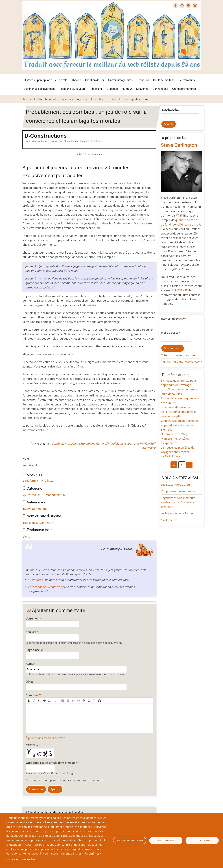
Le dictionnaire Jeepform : (45, 587)
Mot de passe (170, 333)
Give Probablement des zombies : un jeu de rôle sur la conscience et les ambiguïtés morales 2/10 (29, 462)
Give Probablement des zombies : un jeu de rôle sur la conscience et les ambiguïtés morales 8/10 (44, 462)
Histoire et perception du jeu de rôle (46, 80)
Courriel (31, 632)
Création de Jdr (95, 80)
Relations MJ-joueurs (72, 89)
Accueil (27, 99)
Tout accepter (202, 840)
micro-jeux (46, 480)
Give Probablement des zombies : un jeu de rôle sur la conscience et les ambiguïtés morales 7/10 (41, 462)
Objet (29, 682)
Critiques (112, 89)
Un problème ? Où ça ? (176, 434)
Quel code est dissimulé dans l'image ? (51, 763)
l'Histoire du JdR (190, 224)
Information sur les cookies (21, 859)
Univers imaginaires (120, 80)
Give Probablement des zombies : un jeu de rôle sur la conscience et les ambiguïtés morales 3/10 (31, 462)
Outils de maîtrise (164, 80)
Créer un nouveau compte (178, 355)
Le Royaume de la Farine (177, 513)
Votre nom (33, 618)
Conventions (160, 89)
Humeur (127, 89)
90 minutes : (36, 580)
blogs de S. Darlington (39, 523)
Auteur (30, 664)
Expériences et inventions (40, 89)
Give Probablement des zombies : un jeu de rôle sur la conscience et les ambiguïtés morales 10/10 (48, 462)
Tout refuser (166, 840)
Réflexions (96, 89)
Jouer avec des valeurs (175, 407)
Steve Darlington (35, 509)
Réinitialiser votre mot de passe (181, 362)
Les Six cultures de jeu (175, 485)
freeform (30, 480)
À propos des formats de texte (45, 738)
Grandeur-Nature (55, 495)
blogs (176, 281)
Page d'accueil (35, 650)
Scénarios (143, 80)
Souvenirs (142, 89)
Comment (32, 695)
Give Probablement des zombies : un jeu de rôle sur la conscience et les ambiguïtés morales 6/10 (39, 462)
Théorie (76, 80)
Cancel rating (24, 462)
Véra (27, 536)
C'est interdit (169, 520)
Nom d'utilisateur (172, 319)
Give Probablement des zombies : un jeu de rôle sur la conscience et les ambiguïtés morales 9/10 (46, 462)
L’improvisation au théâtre (178, 491)
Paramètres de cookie (130, 840)
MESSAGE (181, 290)
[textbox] (89, 718)
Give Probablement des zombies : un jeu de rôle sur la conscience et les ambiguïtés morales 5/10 (36, 462)
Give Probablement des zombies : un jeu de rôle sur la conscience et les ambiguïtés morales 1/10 (26, 462)
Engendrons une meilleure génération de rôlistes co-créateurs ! (178, 502)
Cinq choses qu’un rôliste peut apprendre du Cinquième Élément (181, 425)
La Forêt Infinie (171, 456)
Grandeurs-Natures (184, 89)
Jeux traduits (187, 80)
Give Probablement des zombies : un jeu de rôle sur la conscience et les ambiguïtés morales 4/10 (34, 462)
